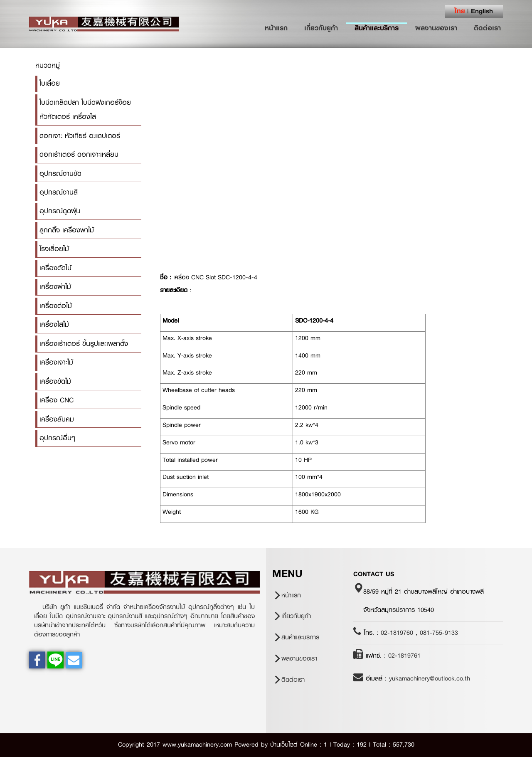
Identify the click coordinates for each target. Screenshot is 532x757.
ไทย (460, 11)
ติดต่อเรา (487, 28)
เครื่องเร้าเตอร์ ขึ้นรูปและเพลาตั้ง (84, 344)
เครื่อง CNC (57, 400)
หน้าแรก (280, 28)
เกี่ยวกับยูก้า (321, 28)
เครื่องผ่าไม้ (55, 287)
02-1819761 (404, 656)
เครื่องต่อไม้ (56, 306)
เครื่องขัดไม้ (55, 381)
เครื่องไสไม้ (54, 324)
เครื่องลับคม (57, 419)
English (482, 11)
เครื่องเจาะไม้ (56, 362)
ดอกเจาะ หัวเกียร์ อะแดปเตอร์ (80, 136)
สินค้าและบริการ (377, 28)
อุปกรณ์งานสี (59, 192)
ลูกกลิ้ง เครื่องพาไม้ (67, 230)
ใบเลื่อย (50, 83)
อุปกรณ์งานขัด (60, 174)
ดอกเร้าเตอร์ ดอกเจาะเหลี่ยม (79, 154)
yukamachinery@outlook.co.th (430, 678)
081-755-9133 (439, 633)
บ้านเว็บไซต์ (284, 745)
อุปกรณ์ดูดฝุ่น (60, 211)
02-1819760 (397, 633)
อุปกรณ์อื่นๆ (57, 438)
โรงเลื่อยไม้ (54, 249)
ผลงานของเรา (436, 28)
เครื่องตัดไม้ (55, 268)
